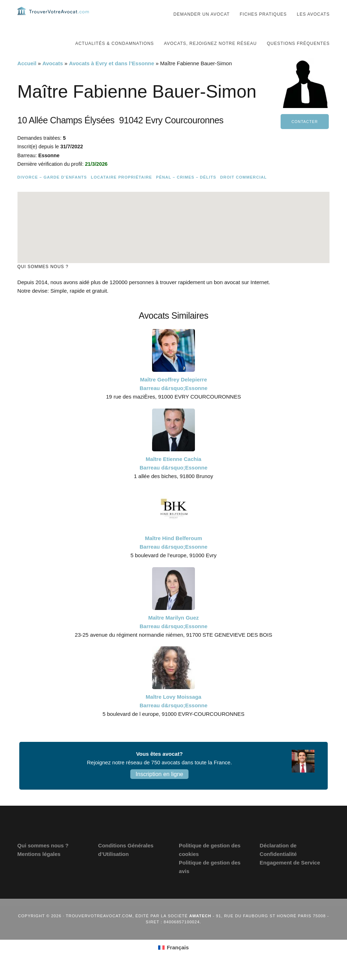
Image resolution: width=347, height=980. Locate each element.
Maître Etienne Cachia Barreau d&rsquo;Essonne (173, 478)
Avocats (53, 78)
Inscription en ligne (159, 788)
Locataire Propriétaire (122, 191)
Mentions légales (39, 868)
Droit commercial (244, 191)
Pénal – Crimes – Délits (186, 191)
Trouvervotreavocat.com (53, 18)
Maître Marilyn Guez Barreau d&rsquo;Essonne (173, 636)
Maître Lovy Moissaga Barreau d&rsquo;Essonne (173, 715)
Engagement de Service (290, 877)
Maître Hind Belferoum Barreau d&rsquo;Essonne (173, 557)
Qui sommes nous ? (43, 860)
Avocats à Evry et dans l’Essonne (112, 78)
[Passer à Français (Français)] (173, 962)
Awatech (200, 930)
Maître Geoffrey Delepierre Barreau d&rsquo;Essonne (173, 398)
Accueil (27, 78)
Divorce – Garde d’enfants (52, 191)
